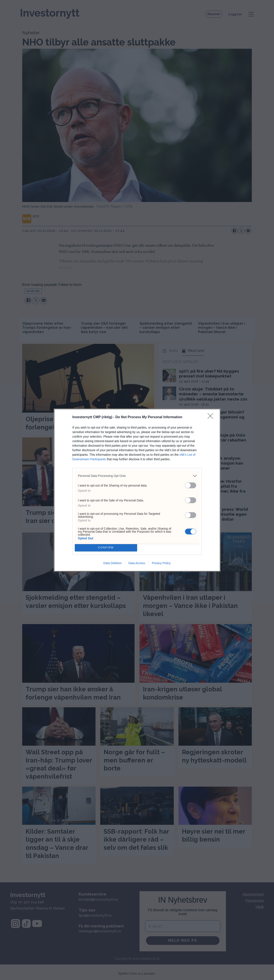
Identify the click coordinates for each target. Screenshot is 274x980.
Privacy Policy (161, 563)
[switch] (191, 485)
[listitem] (137, 476)
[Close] (212, 417)
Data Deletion (113, 563)
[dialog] (137, 490)
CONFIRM (106, 547)
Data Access (137, 563)
